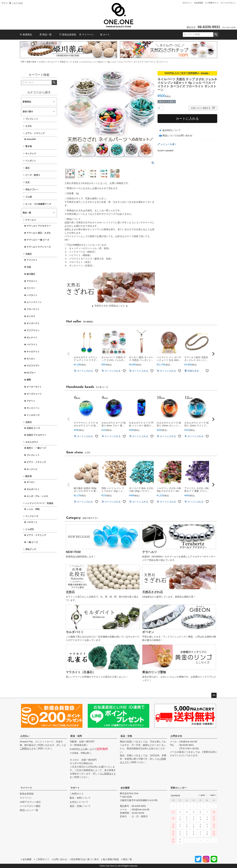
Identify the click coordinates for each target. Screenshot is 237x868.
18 (187, 826)
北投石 (29, 422)
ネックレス (31, 154)
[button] (68, 354)
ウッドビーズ (32, 516)
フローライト (33, 309)
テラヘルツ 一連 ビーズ (38, 240)
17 (180, 826)
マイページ (86, 35)
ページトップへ (214, 695)
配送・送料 (76, 736)
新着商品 (26, 35)
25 (187, 833)
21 (207, 826)
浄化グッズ (31, 549)
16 (173, 826)
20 (200, 826)
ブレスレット (32, 119)
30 (173, 841)
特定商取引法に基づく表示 (85, 859)
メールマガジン (229, 3)
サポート (75, 788)
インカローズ (33, 415)
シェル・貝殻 (33, 509)
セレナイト (32, 338)
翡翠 (29, 380)
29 (214, 833)
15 (214, 818)
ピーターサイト (34, 387)
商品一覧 (46, 35)
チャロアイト (33, 352)
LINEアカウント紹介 (30, 802)
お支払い (25, 736)
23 (173, 833)
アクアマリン (33, 330)
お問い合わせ (60, 859)
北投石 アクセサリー (37, 435)
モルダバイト (33, 489)
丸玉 (27, 182)
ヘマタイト (32, 295)
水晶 (29, 267)
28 (207, 833)
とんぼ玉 (30, 529)
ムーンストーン (34, 302)
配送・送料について (80, 798)
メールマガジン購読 (30, 806)
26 (194, 833)
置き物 (29, 146)
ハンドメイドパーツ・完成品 (39, 503)
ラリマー (31, 288)
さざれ (42, 62)
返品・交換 (126, 736)
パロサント (32, 522)
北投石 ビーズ (33, 428)
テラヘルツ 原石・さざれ (39, 233)
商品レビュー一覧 (29, 810)
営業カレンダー (179, 788)
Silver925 (31, 139)
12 (194, 818)
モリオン (31, 359)
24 (180, 833)
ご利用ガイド (212, 3)
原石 (27, 168)
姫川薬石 (31, 274)
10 (180, 818)
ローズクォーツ (34, 394)
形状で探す (32, 62)
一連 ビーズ (32, 542)
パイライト (32, 345)
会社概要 (125, 788)
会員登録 (199, 3)
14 (207, 818)
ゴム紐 (29, 197)
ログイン (188, 3)
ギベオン (31, 482)
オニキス (31, 316)
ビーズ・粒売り (33, 175)
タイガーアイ (33, 323)
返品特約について (171, 130)
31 (180, 841)
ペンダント (31, 161)
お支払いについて (79, 802)
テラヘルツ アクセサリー (39, 226)
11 (187, 818)
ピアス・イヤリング (35, 133)
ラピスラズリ (33, 366)
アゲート (31, 401)
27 (200, 833)
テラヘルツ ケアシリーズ (39, 247)
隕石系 (29, 476)
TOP (23, 62)
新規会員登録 (68, 35)
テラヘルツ (31, 220)
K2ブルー (31, 373)
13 (200, 818)
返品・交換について (80, 806)
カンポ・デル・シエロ (37, 496)
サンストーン (33, 408)
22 (214, 826)
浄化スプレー (32, 190)
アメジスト (32, 260)
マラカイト (32, 281)
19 (194, 826)
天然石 (29, 254)
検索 (216, 35)
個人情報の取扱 (111, 859)
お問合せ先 (176, 736)
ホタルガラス (32, 442)
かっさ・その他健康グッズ (38, 204)
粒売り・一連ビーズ (36, 448)
